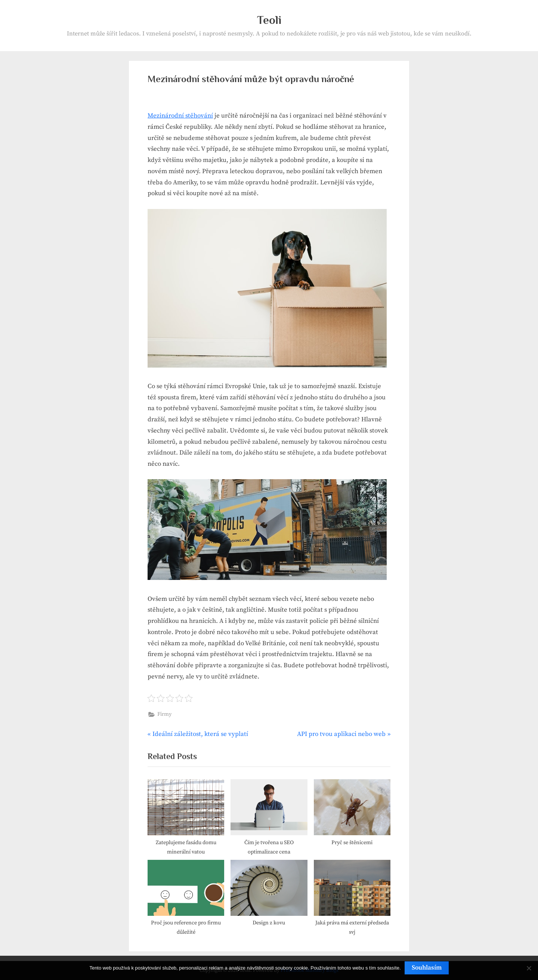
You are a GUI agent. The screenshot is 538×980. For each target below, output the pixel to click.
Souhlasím (427, 968)
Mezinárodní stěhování (180, 116)
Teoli (269, 20)
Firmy (164, 714)
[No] (529, 968)
